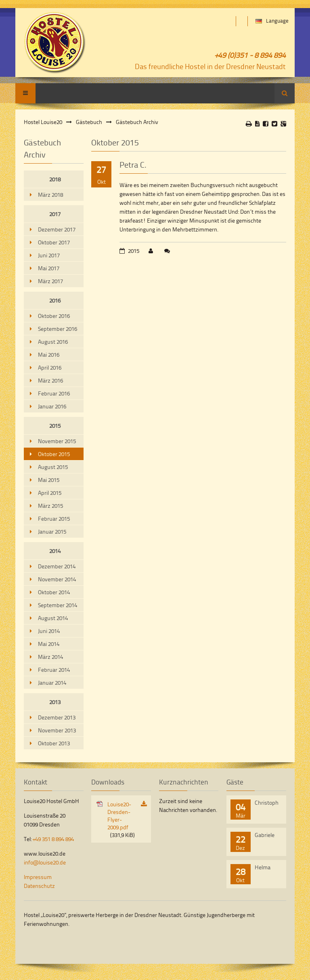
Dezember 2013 (57, 717)
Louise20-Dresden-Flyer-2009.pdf (121, 819)
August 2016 (53, 342)
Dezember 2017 (57, 229)
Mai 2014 (49, 644)
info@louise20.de (45, 862)
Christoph (267, 802)
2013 (55, 702)
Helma (263, 867)
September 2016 (58, 329)
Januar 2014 (52, 682)
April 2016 (50, 367)
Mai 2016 (49, 354)
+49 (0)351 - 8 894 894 (250, 55)
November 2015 (57, 441)
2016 (55, 300)
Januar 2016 (52, 406)
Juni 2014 (49, 631)
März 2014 (50, 657)
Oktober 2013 (54, 743)
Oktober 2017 (54, 242)
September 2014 (58, 605)
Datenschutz (39, 886)
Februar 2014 (54, 670)
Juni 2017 (49, 255)
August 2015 (53, 467)
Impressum (38, 877)
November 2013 (57, 730)
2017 (55, 214)
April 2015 (50, 493)
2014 (55, 551)
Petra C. (133, 164)
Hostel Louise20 (43, 122)
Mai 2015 (49, 480)
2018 (55, 179)
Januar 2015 (52, 531)
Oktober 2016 (54, 316)
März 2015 (50, 506)
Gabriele (265, 835)
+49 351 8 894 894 (53, 839)
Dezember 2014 (57, 566)
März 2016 (50, 380)
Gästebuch (89, 122)
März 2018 (50, 195)
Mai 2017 (49, 268)
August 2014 (53, 618)
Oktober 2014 (54, 592)
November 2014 (57, 579)
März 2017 (50, 281)
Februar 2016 (54, 393)
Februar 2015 (54, 518)
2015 (55, 426)
